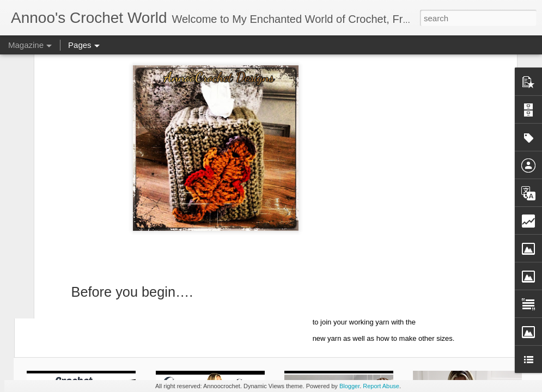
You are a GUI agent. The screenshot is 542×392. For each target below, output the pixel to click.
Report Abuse (381, 386)
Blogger (349, 386)
